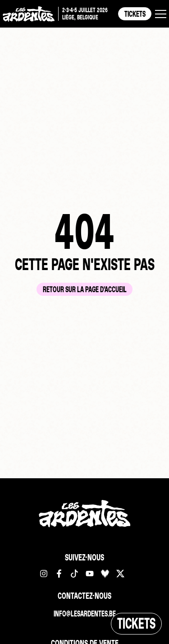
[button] (161, 14)
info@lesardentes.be (85, 614)
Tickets (135, 14)
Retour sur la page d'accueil (85, 289)
